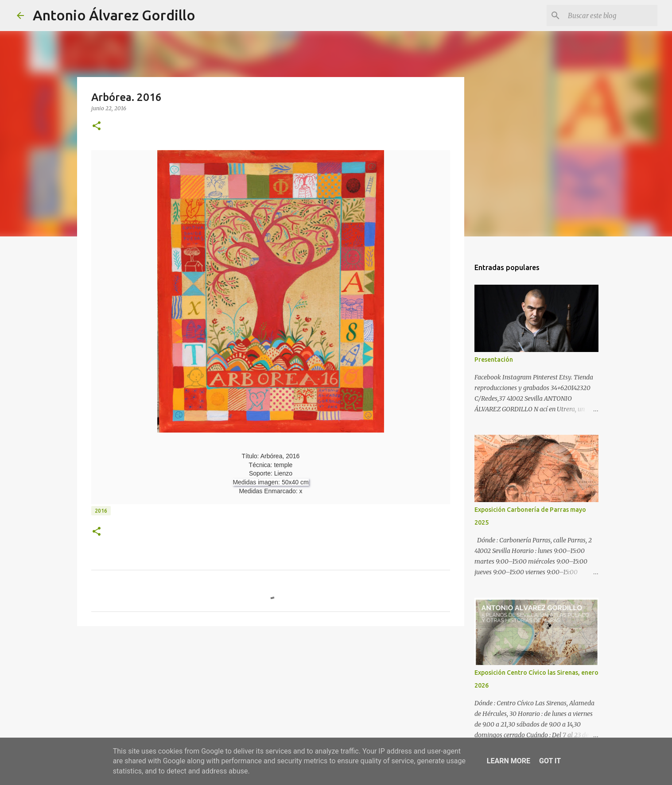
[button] (97, 126)
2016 (101, 511)
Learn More (509, 761)
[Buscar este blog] (611, 15)
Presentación (494, 360)
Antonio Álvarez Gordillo (114, 15)
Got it (550, 761)
